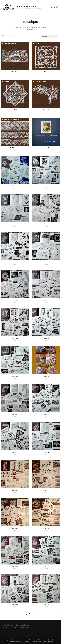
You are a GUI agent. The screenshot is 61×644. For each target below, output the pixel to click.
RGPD (14, 628)
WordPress (21, 642)
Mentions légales (8, 625)
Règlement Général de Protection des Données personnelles (39, 642)
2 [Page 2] (32, 614)
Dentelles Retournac (26, 7)
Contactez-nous (24, 628)
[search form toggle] (55, 7)
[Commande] (50, 37)
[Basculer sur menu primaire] (52, 7)
